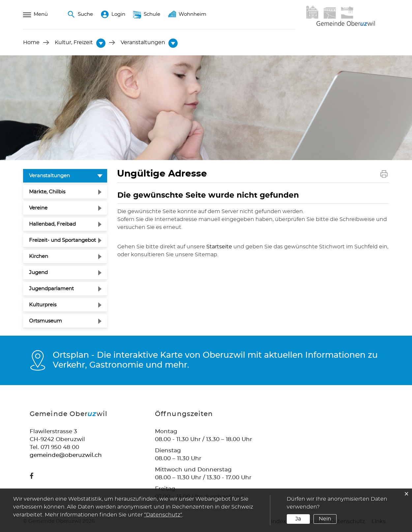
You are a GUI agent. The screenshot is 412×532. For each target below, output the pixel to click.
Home (31, 42)
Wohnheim (187, 14)
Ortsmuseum (45, 321)
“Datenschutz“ (163, 515)
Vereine (38, 208)
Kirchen (39, 256)
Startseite (219, 247)
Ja (298, 519)
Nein (325, 519)
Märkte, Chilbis (47, 192)
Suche (80, 14)
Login (113, 14)
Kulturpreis (43, 305)
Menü (35, 14)
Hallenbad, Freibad (52, 224)
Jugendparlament (51, 289)
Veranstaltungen (65, 175)
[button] (74, 42)
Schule (147, 14)
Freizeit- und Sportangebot (62, 240)
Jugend (38, 273)
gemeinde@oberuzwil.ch (66, 455)
